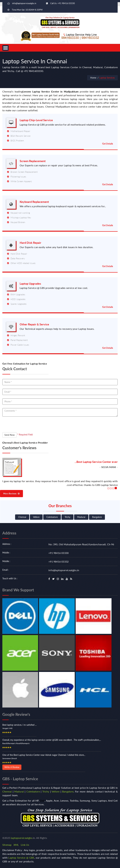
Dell (42, 801)
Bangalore (97, 517)
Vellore (36, 517)
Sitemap (7, 845)
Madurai (81, 517)
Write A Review (12, 767)
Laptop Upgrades (30, 284)
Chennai (22, 517)
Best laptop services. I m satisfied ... (19, 725)
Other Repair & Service (34, 324)
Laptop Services (107, 78)
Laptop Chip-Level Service (36, 120)
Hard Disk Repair (30, 243)
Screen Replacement (33, 161)
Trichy (67, 517)
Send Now (10, 435)
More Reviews (11, 494)
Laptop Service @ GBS (21, 858)
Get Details (108, 144)
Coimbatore (52, 517)
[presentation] (26, 426)
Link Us (25, 845)
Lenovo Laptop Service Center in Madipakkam (51, 91)
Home (93, 78)
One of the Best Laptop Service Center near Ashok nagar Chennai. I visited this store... (44, 755)
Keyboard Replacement (34, 202)
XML (16, 845)
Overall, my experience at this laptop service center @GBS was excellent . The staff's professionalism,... (52, 740)
